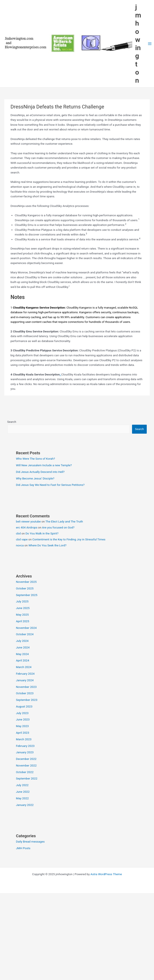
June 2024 (23, 647)
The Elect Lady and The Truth (64, 521)
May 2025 (22, 615)
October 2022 (25, 772)
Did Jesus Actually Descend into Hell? (40, 472)
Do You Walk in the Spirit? (42, 533)
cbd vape (22, 539)
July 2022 (22, 785)
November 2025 (26, 582)
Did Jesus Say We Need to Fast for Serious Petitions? (50, 485)
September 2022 (27, 778)
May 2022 (22, 798)
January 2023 (25, 752)
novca (20, 545)
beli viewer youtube (28, 521)
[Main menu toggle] (150, 44)
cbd (18, 533)
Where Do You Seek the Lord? (47, 545)
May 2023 (22, 726)
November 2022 (26, 765)
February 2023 (25, 746)
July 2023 (22, 713)
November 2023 (26, 687)
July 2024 (22, 641)
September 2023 (27, 700)
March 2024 (24, 667)
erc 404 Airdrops (27, 527)
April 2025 (23, 621)
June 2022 (23, 792)
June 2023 (23, 719)
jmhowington (138, 44)
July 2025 (22, 601)
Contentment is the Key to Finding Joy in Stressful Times (69, 539)
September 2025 (27, 595)
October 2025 (25, 588)
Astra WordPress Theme (106, 874)
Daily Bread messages (30, 841)
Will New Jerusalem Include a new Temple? (44, 465)
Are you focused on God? (58, 527)
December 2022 (26, 759)
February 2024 (25, 674)
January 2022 (25, 805)
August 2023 (24, 706)
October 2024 (25, 634)
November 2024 (26, 628)
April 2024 (23, 660)
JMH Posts (23, 848)
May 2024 (22, 654)
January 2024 (25, 680)
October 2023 (25, 693)
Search (12, 422)
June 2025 (23, 608)
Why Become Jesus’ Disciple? (35, 478)
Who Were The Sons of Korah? (36, 459)
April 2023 (23, 733)
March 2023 (24, 739)
